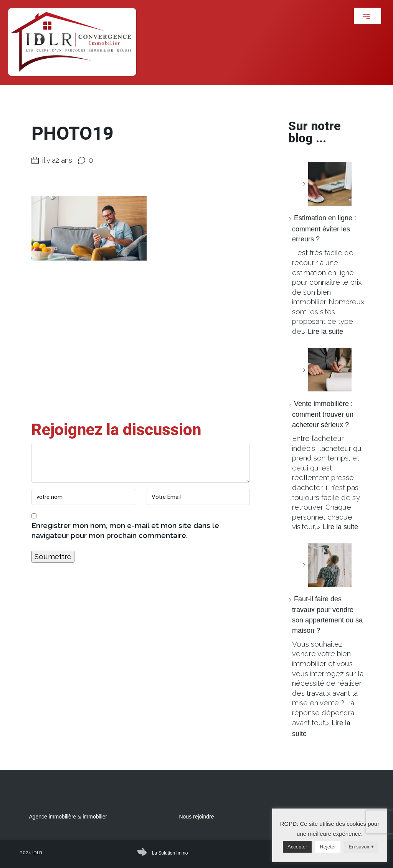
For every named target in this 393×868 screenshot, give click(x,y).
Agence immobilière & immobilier (68, 817)
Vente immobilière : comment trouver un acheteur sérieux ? (323, 414)
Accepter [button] (297, 847)
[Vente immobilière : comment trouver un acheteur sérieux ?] (327, 370)
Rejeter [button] (328, 847)
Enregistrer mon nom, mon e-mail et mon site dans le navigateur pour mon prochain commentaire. (125, 530)
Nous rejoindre (196, 817)
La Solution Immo (170, 853)
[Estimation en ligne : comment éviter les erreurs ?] (327, 184)
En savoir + (361, 847)
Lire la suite (325, 332)
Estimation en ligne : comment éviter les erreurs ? (324, 229)
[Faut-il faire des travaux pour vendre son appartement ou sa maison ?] (327, 565)
